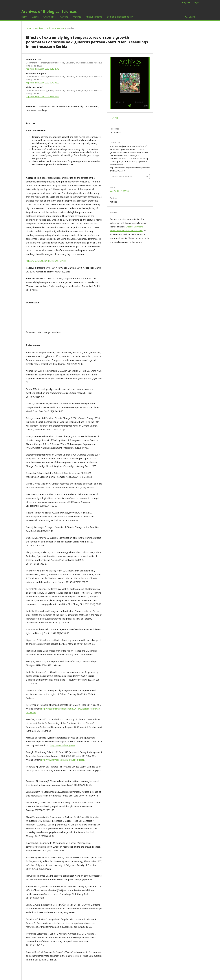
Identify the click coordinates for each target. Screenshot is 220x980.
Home (24, 17)
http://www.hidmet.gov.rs (63, 745)
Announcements (94, 17)
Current (64, 17)
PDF (116, 118)
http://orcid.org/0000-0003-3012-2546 (42, 69)
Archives (77, 17)
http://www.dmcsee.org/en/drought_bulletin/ (63, 760)
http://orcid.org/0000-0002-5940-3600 (42, 83)
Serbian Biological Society (120, 17)
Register (186, 2)
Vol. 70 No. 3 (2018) (55, 28)
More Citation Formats (122, 177)
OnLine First (49, 17)
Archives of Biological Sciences (49, 11)
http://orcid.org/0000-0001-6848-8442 (42, 96)
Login (196, 2)
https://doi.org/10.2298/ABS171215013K (46, 261)
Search (192, 17)
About (35, 17)
